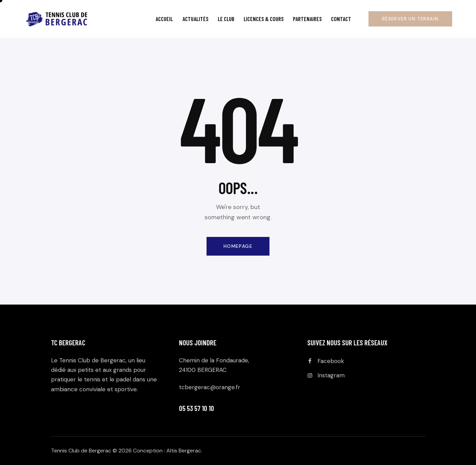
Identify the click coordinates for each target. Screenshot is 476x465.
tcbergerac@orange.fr (210, 387)
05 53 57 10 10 (196, 408)
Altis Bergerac (184, 451)
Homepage (238, 246)
